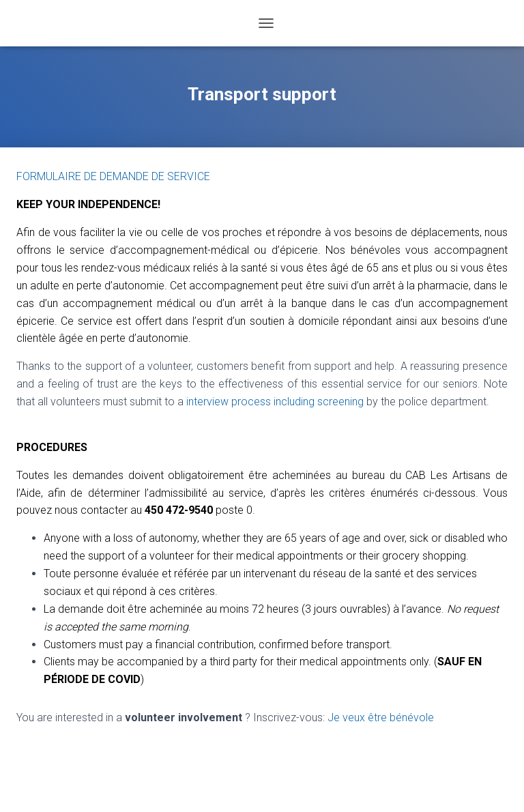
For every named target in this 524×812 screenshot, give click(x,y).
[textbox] (262, 609)
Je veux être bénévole (381, 717)
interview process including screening (275, 402)
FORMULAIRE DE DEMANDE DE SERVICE (113, 176)
